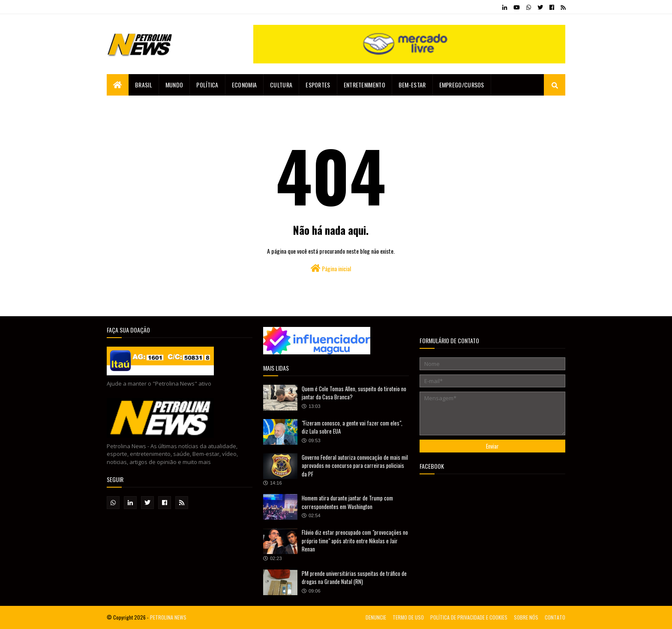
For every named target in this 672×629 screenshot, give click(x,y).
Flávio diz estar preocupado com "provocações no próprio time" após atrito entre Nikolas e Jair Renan (355, 541)
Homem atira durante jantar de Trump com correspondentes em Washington (347, 502)
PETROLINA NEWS (168, 617)
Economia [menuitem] (244, 85)
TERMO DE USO (408, 617)
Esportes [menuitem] (318, 85)
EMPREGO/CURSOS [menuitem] (462, 85)
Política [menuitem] (207, 85)
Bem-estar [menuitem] (412, 85)
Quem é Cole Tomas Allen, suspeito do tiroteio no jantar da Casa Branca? (354, 393)
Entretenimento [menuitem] (364, 85)
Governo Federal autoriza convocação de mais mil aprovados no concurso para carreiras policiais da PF (355, 466)
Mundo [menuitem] (174, 85)
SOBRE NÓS (526, 617)
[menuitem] (118, 85)
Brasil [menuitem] (144, 85)
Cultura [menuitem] (281, 85)
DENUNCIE (376, 617)
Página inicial (331, 268)
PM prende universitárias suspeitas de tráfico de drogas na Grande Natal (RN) (354, 578)
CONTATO (555, 617)
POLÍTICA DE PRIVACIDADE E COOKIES (469, 617)
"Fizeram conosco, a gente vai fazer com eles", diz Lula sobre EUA (352, 427)
